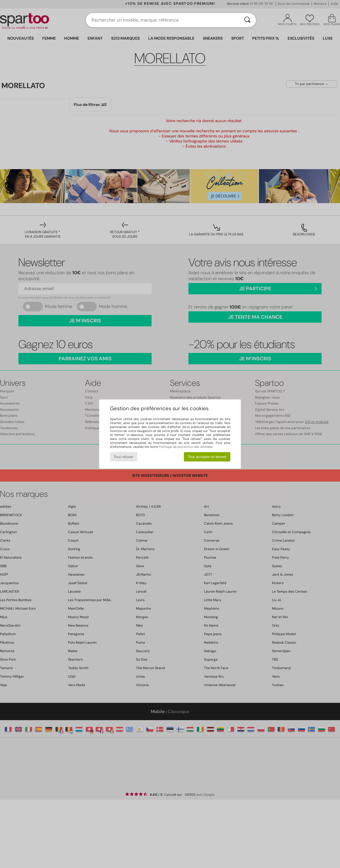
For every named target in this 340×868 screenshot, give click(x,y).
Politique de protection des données (186, 447)
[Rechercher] (247, 20)
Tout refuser (124, 457)
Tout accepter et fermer (207, 457)
